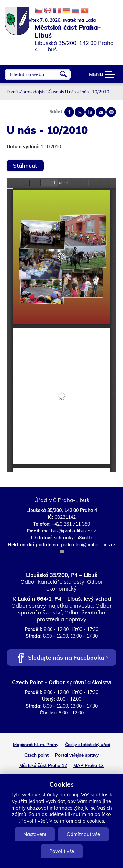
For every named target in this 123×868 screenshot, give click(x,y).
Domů (12, 92)
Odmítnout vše (83, 834)
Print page (111, 112)
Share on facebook (69, 112)
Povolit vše (62, 851)
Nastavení (35, 834)
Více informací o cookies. (77, 821)
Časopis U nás (62, 92)
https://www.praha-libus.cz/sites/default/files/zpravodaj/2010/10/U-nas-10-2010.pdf (61, 325)
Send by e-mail (101, 112)
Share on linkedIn (90, 112)
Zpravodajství (33, 92)
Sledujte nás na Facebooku (68, 658)
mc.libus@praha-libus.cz (69, 531)
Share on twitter (80, 112)
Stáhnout (25, 165)
